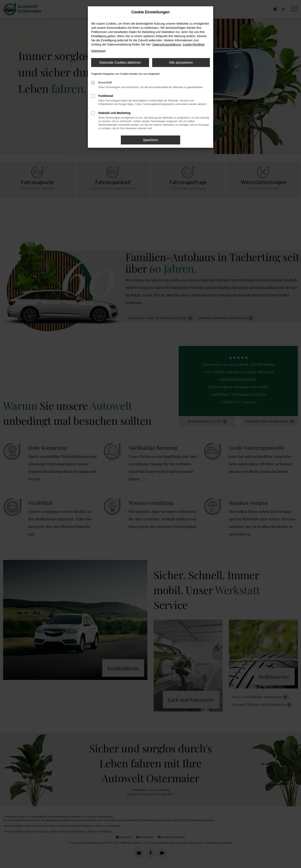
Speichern (150, 140)
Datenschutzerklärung (167, 44)
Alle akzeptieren (181, 63)
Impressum (98, 51)
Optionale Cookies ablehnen (120, 63)
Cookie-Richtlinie (193, 44)
